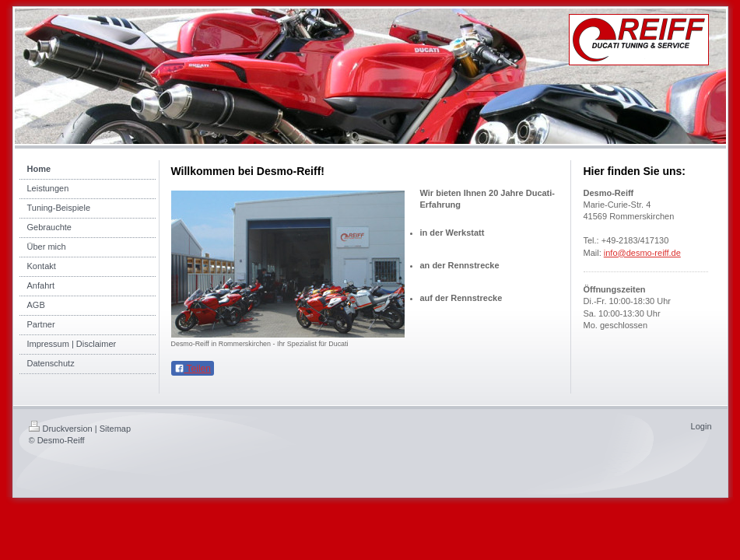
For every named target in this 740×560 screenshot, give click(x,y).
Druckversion (61, 429)
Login (701, 426)
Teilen (193, 369)
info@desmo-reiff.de (642, 253)
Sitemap (115, 429)
